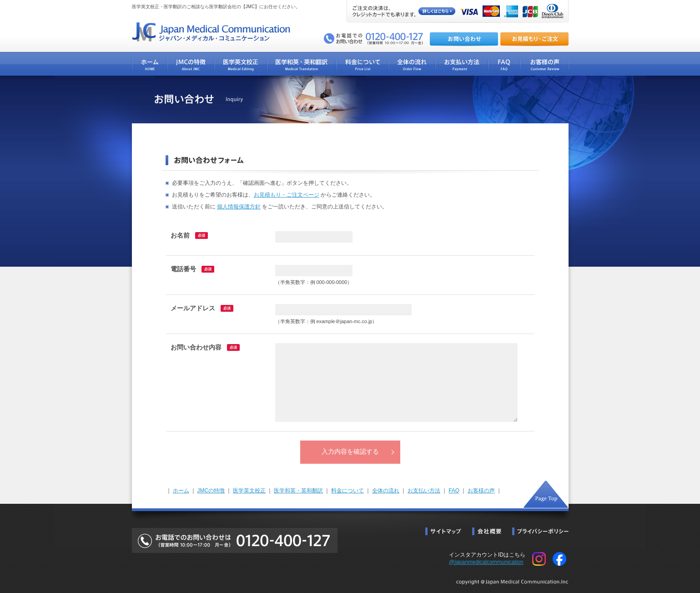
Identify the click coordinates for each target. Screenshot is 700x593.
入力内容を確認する (350, 452)
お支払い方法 (424, 491)
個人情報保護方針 (239, 207)
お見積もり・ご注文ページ (287, 195)
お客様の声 (481, 491)
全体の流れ (386, 491)
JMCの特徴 (211, 491)
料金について (347, 491)
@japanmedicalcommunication (486, 562)
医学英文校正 (249, 491)
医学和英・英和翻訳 (298, 491)
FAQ (454, 491)
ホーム (181, 491)
